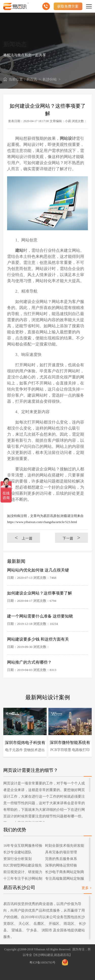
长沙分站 (50, 79)
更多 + (87, 888)
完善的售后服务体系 (61, 859)
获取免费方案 (68, 6)
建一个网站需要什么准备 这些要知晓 (40, 616)
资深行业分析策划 (17, 859)
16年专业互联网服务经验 (23, 846)
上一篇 (24, 538)
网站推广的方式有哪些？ (29, 662)
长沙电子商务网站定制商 (65, 872)
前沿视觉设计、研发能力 (23, 872)
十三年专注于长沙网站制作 (23, 879)
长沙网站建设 (44, 955)
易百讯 (32, 79)
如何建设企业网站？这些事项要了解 (40, 593)
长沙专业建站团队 (17, 852)
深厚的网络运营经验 (61, 865)
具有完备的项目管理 (61, 852)
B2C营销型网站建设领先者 (23, 866)
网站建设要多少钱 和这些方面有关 (38, 639)
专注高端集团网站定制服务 (65, 879)
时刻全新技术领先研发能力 (65, 846)
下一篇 (71, 538)
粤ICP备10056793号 (42, 963)
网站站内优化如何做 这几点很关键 (38, 570)
